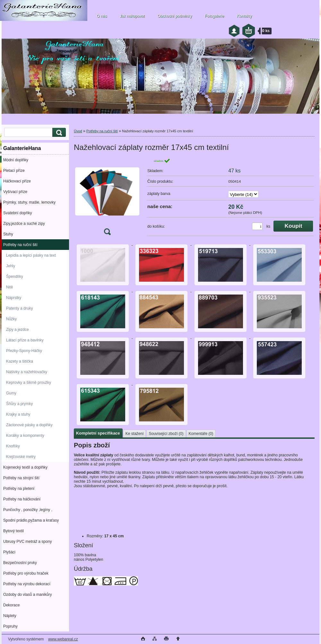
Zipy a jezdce (17, 330)
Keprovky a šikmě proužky (29, 383)
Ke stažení (135, 434)
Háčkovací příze (17, 181)
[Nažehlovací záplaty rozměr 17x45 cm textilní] (107, 199)
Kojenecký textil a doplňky (25, 467)
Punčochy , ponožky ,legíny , (28, 510)
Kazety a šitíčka (20, 361)
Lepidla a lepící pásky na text (31, 255)
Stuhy (8, 234)
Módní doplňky (16, 160)
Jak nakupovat (132, 16)
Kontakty (244, 16)
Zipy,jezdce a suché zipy (24, 224)
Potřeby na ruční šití (20, 245)
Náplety (10, 616)
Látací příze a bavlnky (25, 340)
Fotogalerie (214, 16)
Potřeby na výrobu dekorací (27, 584)
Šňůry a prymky (19, 404)
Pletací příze (14, 171)
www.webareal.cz (63, 639)
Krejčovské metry (21, 457)
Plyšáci (9, 552)
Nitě (9, 287)
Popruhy (10, 626)
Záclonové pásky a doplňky (29, 425)
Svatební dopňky (17, 213)
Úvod (78, 131)
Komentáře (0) (201, 434)
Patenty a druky (19, 308)
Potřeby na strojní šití (21, 478)
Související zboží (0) (166, 434)
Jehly (11, 266)
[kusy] (257, 226)
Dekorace (11, 605)
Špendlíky (15, 277)
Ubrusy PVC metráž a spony (27, 542)
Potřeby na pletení (19, 489)
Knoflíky (13, 446)
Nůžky (11, 319)
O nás (102, 16)
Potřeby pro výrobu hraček (26, 573)
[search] (58, 132)
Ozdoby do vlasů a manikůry (27, 595)
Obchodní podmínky (174, 16)
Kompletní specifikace (98, 433)
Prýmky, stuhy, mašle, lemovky (29, 202)
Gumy (11, 393)
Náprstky (14, 298)
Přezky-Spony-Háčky (24, 351)
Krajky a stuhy (18, 414)
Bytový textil (13, 531)
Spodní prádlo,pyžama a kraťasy (31, 520)
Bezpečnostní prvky (20, 563)
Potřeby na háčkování (22, 499)
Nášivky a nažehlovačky (27, 372)
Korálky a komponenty (25, 436)
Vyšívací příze (15, 192)
